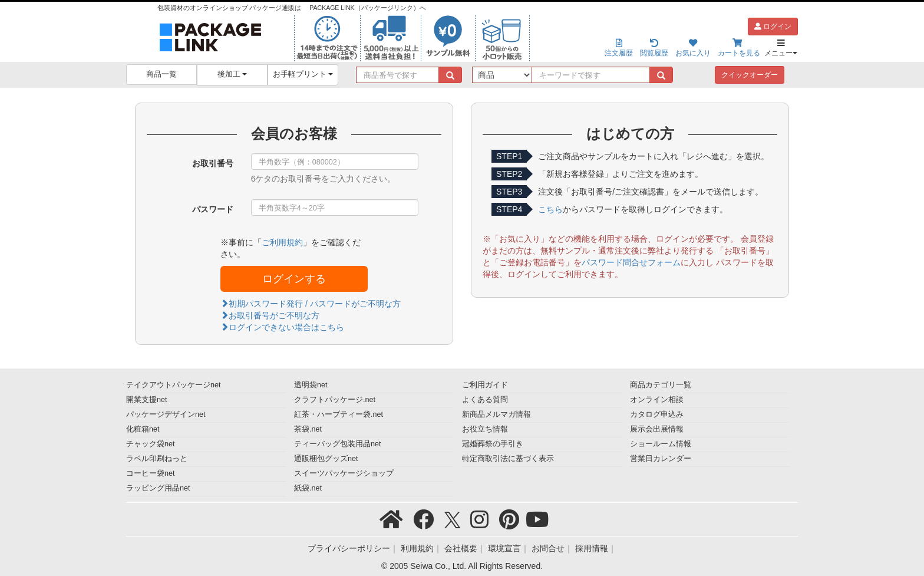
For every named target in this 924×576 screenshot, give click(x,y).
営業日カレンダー (661, 459)
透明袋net (311, 385)
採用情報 (592, 548)
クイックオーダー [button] (750, 75)
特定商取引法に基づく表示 (508, 459)
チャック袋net (151, 444)
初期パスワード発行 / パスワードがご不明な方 (311, 304)
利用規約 (417, 548)
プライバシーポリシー (349, 548)
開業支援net (147, 400)
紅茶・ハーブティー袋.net (339, 414)
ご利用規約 (282, 242)
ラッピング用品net (158, 488)
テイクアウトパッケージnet (174, 385)
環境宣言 (504, 548)
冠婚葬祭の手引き (493, 444)
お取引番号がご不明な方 (270, 315)
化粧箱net (143, 429)
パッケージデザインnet (166, 414)
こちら (550, 209)
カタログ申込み (657, 414)
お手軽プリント (303, 74)
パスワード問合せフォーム (631, 262)
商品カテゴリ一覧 (661, 385)
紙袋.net (308, 488)
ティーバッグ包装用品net (338, 444)
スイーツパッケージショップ (344, 473)
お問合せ (548, 548)
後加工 (232, 74)
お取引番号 (213, 163)
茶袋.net (308, 429)
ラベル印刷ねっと (157, 459)
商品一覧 (161, 74)
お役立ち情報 (485, 429)
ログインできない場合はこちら (282, 327)
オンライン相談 (657, 400)
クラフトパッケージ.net (335, 400)
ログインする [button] (294, 279)
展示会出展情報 (657, 429)
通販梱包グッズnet (326, 459)
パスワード (213, 209)
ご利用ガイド (485, 385)
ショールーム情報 (661, 444)
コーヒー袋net (151, 473)
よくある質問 (485, 400)
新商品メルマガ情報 (496, 414)
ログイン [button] (773, 27)
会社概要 (461, 548)
